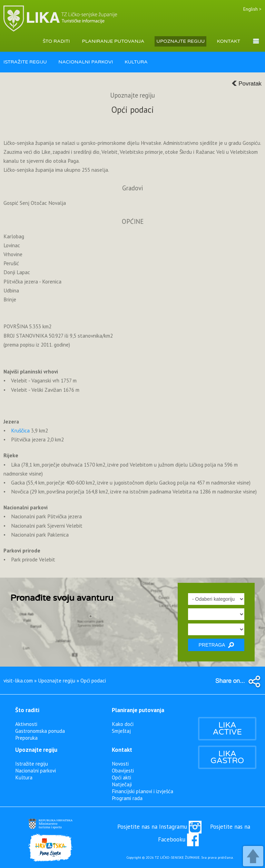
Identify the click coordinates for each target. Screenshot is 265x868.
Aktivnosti (26, 724)
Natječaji (122, 784)
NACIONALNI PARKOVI (86, 62)
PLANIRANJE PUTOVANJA (113, 41)
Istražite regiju (32, 764)
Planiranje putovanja (138, 710)
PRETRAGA (216, 645)
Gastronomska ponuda (40, 731)
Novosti (120, 764)
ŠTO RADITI (56, 41)
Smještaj (121, 731)
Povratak (247, 84)
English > (252, 9)
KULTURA (136, 62)
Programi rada (127, 798)
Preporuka (26, 738)
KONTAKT (228, 41)
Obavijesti (123, 770)
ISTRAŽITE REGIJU (25, 62)
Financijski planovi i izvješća (143, 791)
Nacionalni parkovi (36, 770)
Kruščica (20, 430)
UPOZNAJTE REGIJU (180, 41)
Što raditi (27, 710)
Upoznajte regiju (36, 750)
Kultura (24, 777)
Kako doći (123, 724)
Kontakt (122, 750)
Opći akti (121, 777)
